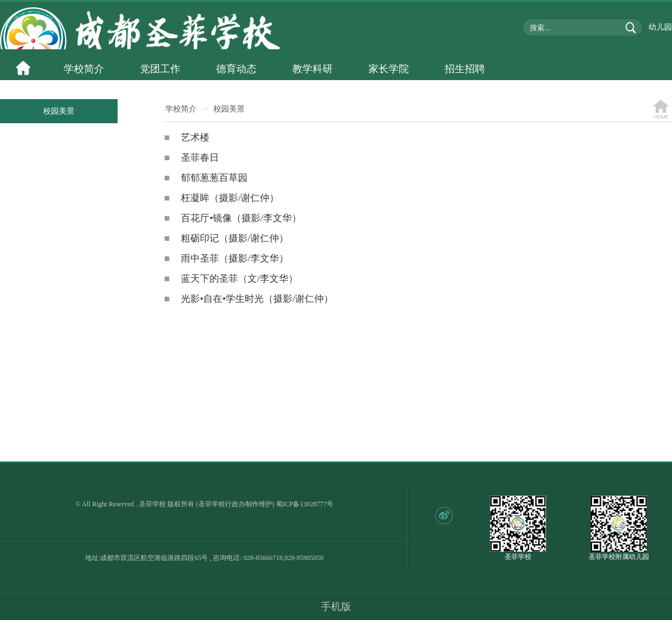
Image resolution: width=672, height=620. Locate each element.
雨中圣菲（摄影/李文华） (226, 258)
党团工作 (160, 69)
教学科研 (312, 69)
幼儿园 (660, 27)
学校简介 (84, 69)
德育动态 (236, 69)
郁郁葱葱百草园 (206, 178)
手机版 (336, 607)
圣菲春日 (192, 158)
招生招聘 (465, 69)
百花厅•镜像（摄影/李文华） (233, 218)
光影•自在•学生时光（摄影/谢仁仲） (249, 299)
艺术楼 (187, 137)
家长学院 (389, 69)
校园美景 (59, 111)
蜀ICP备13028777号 (305, 504)
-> (205, 109)
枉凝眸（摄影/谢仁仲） (221, 198)
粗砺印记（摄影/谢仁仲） (226, 238)
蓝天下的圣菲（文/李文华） (231, 279)
